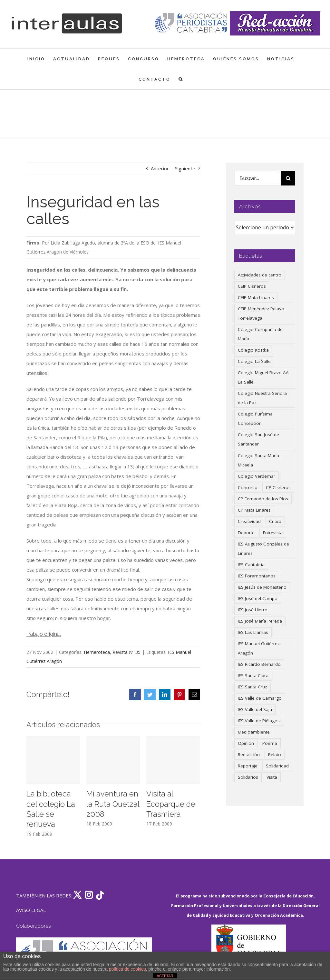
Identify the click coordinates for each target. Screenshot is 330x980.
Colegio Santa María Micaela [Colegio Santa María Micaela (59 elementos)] (258, 460)
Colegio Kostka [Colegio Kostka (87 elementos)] (253, 350)
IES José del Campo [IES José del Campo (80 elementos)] (258, 598)
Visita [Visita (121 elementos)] (272, 777)
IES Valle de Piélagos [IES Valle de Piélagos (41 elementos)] (259, 721)
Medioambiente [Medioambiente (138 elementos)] (254, 732)
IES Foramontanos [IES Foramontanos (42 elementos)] (257, 576)
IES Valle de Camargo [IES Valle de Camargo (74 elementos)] (260, 698)
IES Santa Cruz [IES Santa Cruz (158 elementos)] (252, 687)
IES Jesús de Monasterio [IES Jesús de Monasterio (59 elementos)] (262, 587)
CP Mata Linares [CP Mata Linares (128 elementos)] (254, 510)
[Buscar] (288, 178)
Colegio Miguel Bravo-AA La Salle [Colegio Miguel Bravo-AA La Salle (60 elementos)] (263, 377)
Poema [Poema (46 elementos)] (270, 743)
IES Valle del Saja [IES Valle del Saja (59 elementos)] (255, 709)
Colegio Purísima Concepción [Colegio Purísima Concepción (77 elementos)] (255, 419)
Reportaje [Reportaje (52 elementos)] (248, 766)
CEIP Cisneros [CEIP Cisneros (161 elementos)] (252, 286)
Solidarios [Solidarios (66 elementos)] (248, 777)
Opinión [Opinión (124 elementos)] (246, 743)
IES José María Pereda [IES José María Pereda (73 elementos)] (260, 621)
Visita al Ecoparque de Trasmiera (171, 804)
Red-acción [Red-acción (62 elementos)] (249, 755)
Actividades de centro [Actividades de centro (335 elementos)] (260, 275)
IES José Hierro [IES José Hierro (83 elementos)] (253, 610)
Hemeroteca (97, 652)
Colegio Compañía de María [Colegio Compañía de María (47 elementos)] (260, 334)
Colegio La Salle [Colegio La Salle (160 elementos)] (254, 361)
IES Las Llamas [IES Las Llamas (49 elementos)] (253, 632)
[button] (181, 79)
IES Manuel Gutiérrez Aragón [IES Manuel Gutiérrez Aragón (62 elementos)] (259, 648)
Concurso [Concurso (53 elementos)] (248, 487)
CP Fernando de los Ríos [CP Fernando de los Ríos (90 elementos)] (263, 499)
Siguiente (185, 168)
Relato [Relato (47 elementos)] (275, 755)
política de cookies (127, 969)
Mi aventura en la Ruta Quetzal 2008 (113, 804)
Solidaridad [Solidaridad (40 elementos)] (277, 766)
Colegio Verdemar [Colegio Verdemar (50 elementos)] (257, 476)
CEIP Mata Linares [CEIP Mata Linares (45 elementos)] (256, 297)
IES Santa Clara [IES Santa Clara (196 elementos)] (253, 675)
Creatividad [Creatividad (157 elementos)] (249, 521)
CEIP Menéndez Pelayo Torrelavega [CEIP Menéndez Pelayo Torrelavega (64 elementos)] (261, 313)
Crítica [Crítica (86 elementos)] (275, 521)
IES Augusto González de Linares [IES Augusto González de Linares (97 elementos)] (263, 549)
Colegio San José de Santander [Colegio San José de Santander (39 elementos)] (258, 439)
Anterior (160, 168)
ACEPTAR (165, 976)
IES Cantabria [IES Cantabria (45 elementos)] (251, 565)
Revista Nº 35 (126, 652)
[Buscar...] (257, 178)
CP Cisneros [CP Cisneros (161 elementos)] (278, 487)
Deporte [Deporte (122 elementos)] (246, 533)
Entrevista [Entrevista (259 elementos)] (273, 533)
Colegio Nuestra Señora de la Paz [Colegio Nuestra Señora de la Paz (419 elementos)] (262, 398)
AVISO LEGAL (31, 910)
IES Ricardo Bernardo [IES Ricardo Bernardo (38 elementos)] (259, 664)
